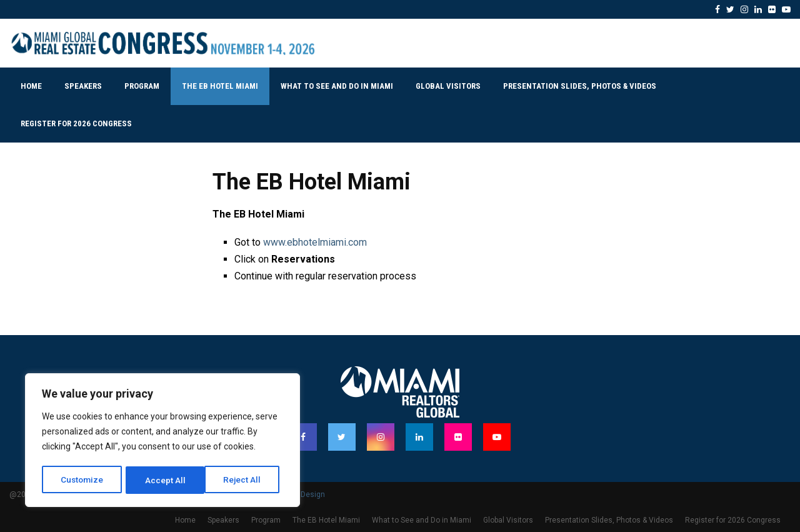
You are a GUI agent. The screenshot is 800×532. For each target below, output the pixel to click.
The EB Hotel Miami (220, 86)
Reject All (165, 480)
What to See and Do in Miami (337, 86)
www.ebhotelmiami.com (315, 242)
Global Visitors (448, 86)
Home (31, 86)
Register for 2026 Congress (76, 123)
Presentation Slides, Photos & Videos (580, 86)
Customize (82, 480)
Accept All (245, 480)
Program (142, 86)
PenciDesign (303, 494)
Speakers (83, 86)
